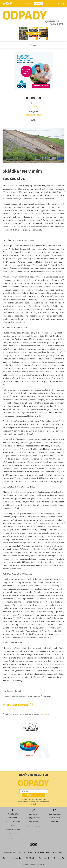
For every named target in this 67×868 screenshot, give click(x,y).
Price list (55, 822)
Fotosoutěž (12, 834)
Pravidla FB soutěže (12, 830)
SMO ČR (26, 852)
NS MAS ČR (50, 852)
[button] (33, 795)
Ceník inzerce (55, 817)
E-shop (12, 826)
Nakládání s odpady (33, 115)
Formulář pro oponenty (33, 826)
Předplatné (12, 817)
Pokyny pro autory (33, 818)
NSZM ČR (59, 852)
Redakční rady (33, 822)
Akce (12, 838)
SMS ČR (33, 852)
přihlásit (45, 714)
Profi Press (34, 106)
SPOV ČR (41, 852)
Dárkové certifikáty (12, 821)
